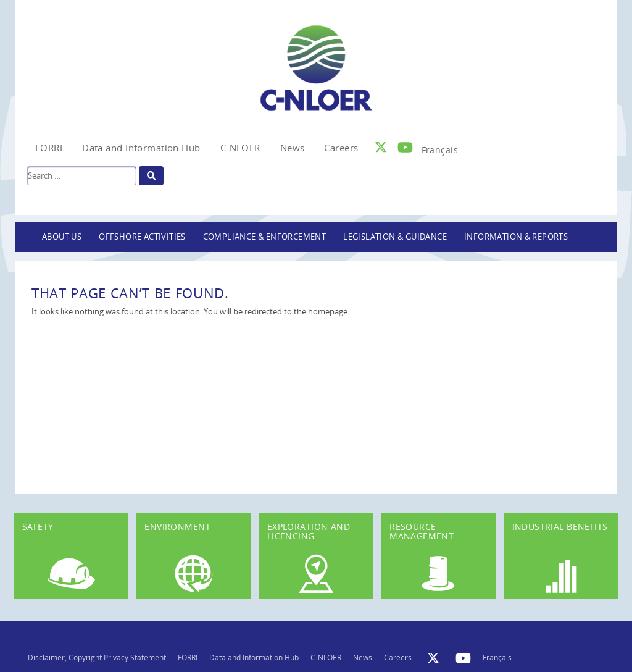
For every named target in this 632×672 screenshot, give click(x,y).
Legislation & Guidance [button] (395, 237)
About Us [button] (62, 237)
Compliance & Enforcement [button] (265, 237)
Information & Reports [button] (516, 237)
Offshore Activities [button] (142, 237)
